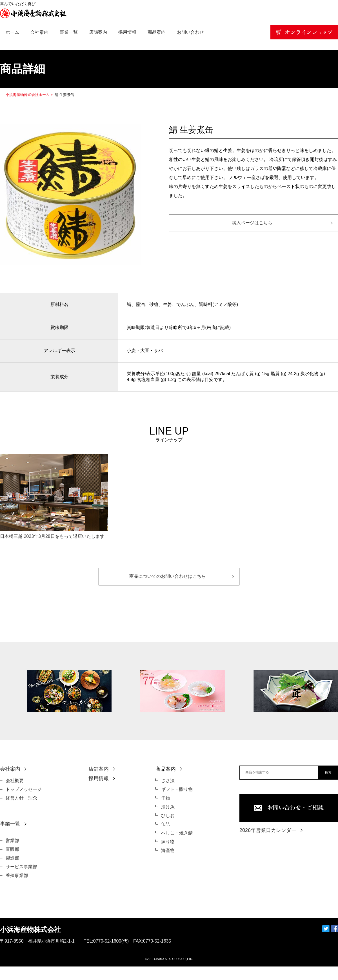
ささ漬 (168, 781)
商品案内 (157, 32)
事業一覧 (69, 32)
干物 (166, 798)
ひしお (168, 815)
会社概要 (15, 781)
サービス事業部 (21, 867)
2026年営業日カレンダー (268, 830)
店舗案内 (98, 32)
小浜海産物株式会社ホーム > (30, 95)
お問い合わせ (190, 32)
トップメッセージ (24, 789)
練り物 (168, 842)
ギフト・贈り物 (177, 789)
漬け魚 (168, 807)
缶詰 (166, 824)
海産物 (168, 850)
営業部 (12, 841)
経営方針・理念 (21, 798)
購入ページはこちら (252, 223)
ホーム (12, 32)
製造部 (12, 858)
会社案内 (39, 32)
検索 (328, 773)
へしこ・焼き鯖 (177, 833)
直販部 (12, 849)
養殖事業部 (17, 875)
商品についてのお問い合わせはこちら (168, 576)
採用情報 (127, 32)
